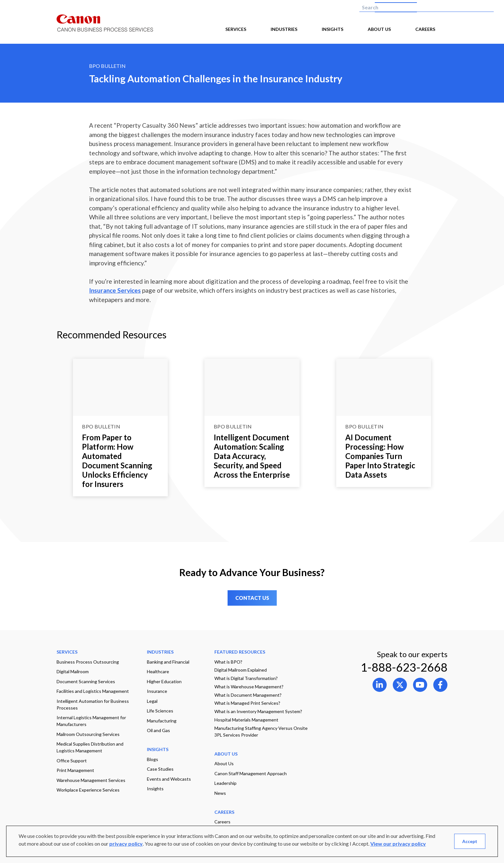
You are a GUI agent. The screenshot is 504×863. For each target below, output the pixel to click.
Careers (222, 822)
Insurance (157, 691)
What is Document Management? (248, 695)
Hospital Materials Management (246, 720)
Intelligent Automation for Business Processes (93, 704)
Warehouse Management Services (91, 780)
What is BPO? (228, 662)
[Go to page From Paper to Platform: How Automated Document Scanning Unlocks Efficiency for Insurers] (121, 387)
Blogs (153, 759)
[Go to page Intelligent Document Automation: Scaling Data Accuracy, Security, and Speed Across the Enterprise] (252, 387)
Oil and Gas (158, 730)
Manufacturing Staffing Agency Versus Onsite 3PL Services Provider (261, 731)
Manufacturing (162, 721)
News (220, 793)
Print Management (75, 770)
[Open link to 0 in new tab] (380, 685)
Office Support (72, 761)
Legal (152, 701)
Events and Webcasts (169, 779)
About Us (224, 763)
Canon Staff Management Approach (251, 773)
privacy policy (126, 844)
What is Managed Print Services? (247, 703)
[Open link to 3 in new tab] (440, 685)
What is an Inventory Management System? (258, 711)
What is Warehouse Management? (249, 687)
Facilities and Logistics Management (93, 691)
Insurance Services (115, 290)
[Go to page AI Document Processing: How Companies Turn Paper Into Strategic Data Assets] (384, 387)
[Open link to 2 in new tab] (420, 685)
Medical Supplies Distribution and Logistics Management (90, 747)
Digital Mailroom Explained (241, 670)
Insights (155, 789)
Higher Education (164, 681)
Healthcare (158, 671)
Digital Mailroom (73, 671)
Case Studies (160, 769)
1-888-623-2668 (404, 667)
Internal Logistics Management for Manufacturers (91, 721)
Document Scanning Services (86, 681)
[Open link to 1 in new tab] (400, 685)
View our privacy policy (398, 844)
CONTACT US (252, 598)
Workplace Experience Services (88, 790)
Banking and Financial (168, 662)
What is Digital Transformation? (246, 678)
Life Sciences (160, 711)
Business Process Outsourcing (88, 662)
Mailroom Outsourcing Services (88, 734)
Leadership (225, 783)
